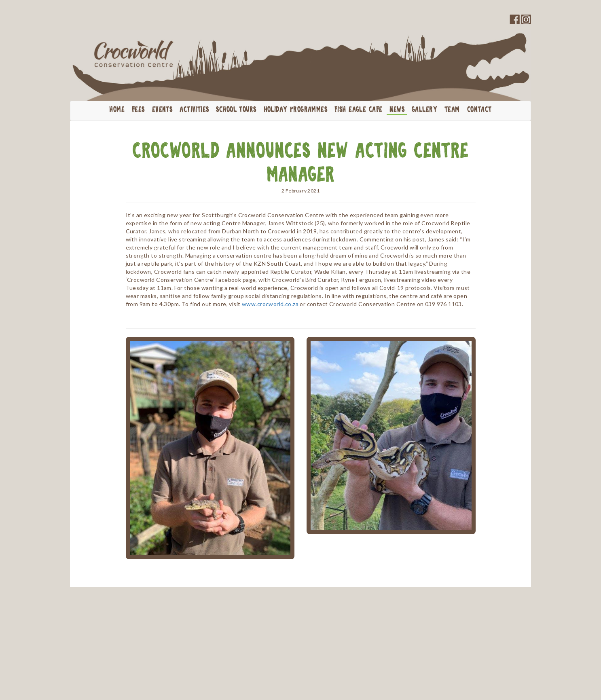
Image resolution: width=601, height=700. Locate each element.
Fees (138, 110)
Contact (479, 110)
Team (452, 110)
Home (117, 110)
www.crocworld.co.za (270, 304)
